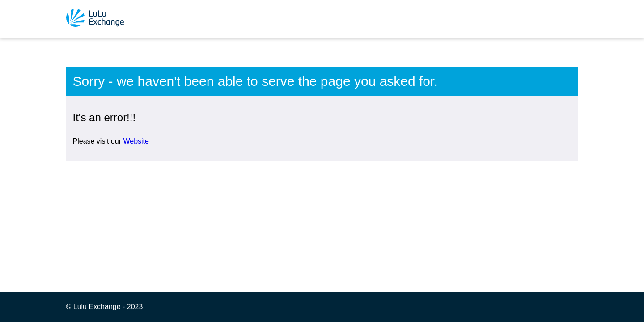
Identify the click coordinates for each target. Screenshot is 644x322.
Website (136, 141)
